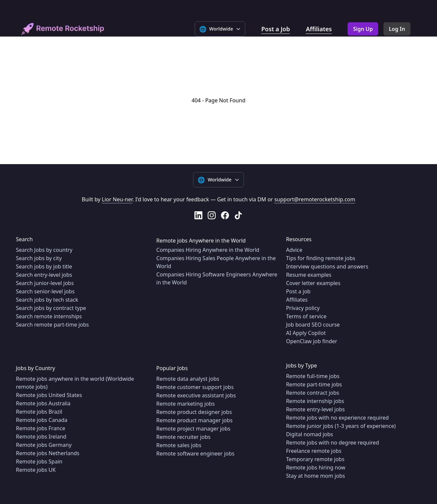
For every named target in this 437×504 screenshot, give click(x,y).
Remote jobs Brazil (39, 412)
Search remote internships (49, 316)
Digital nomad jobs (310, 434)
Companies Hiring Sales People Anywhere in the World (216, 262)
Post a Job (275, 29)
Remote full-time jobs (313, 376)
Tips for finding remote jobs (321, 258)
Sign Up (363, 29)
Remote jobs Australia (43, 403)
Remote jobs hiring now (316, 467)
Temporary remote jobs (315, 459)
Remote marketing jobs (185, 404)
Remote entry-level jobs (316, 409)
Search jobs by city (39, 258)
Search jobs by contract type (51, 308)
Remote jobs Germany (44, 445)
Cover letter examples (313, 283)
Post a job (298, 291)
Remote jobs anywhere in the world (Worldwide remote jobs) (75, 383)
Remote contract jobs (313, 393)
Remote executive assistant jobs (196, 395)
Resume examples (309, 275)
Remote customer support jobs (195, 387)
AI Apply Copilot (306, 333)
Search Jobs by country (44, 250)
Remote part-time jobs (314, 384)
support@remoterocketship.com (315, 199)
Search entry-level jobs (44, 275)
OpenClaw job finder (312, 341)
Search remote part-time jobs (52, 325)
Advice (294, 250)
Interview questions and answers (327, 266)
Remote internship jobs (315, 401)
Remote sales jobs (179, 445)
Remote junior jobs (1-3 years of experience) (341, 426)
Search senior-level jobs (45, 291)
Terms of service (306, 316)
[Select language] (220, 29)
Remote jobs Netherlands (48, 453)
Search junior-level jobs (45, 283)
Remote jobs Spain (39, 461)
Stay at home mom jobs (316, 476)
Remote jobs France (41, 428)
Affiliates (319, 29)
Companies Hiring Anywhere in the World (208, 250)
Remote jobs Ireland (41, 437)
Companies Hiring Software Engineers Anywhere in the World (217, 278)
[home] (63, 29)
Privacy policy (303, 308)
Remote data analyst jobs (188, 379)
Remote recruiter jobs (183, 437)
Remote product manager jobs (194, 420)
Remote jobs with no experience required (337, 418)
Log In (397, 29)
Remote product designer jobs (194, 412)
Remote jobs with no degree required (333, 443)
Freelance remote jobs (314, 451)
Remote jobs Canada (42, 420)
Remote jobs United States (49, 395)
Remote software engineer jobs (195, 454)
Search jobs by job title (44, 266)
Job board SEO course (313, 325)
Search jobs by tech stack (47, 300)
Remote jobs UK (36, 470)
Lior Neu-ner (117, 199)
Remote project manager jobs (193, 429)
